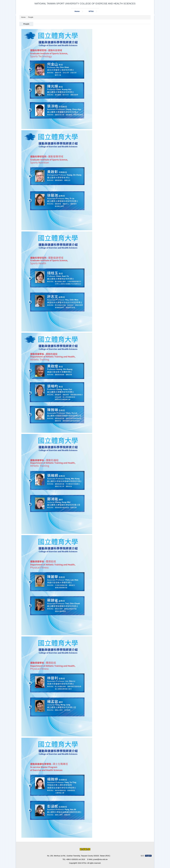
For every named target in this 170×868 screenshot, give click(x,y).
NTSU (91, 11)
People (31, 17)
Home (77, 11)
